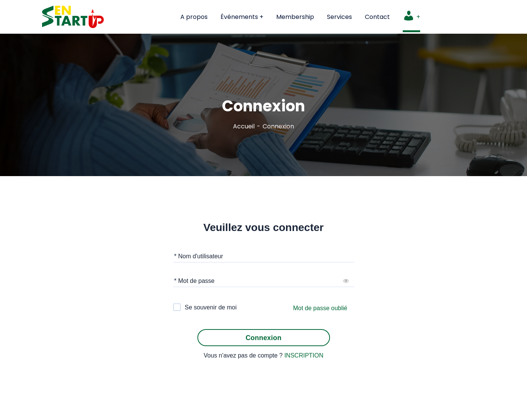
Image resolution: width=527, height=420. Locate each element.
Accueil (244, 126)
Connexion (263, 338)
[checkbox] (205, 307)
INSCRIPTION (304, 355)
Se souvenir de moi (211, 307)
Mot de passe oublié (320, 308)
